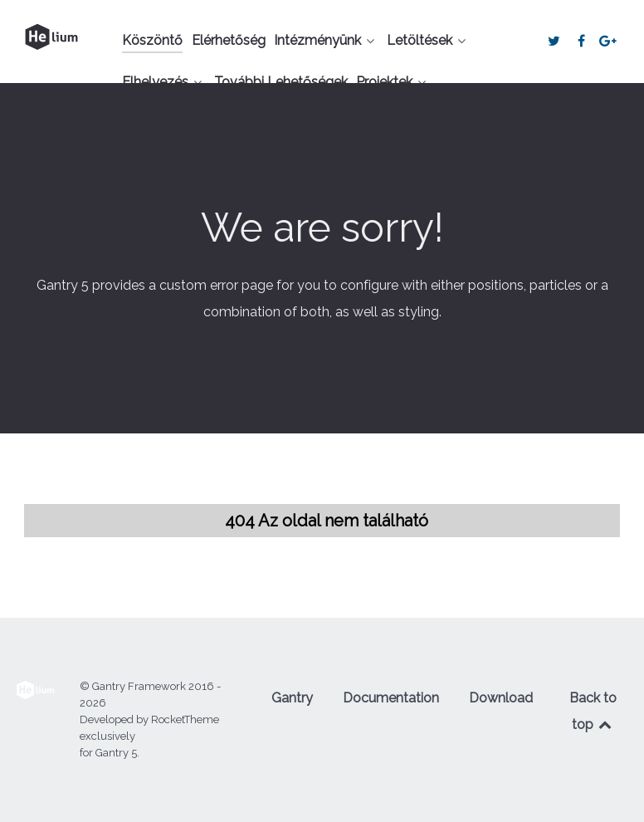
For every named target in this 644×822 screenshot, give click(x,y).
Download (501, 698)
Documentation (391, 698)
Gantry (292, 698)
